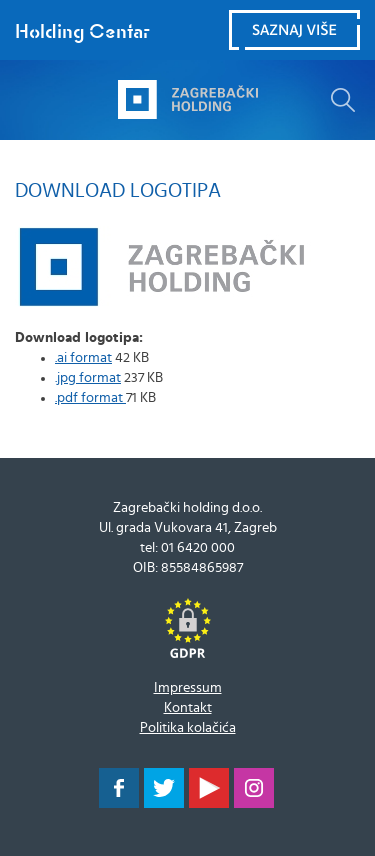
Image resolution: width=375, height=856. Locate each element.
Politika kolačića (188, 728)
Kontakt (188, 708)
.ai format (83, 358)
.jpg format (88, 378)
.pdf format (90, 398)
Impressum (188, 688)
